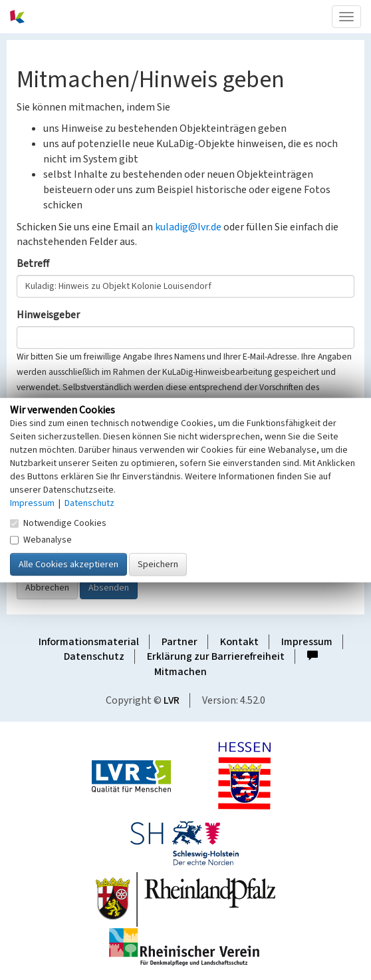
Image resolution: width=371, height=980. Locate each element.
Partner (180, 642)
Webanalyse (41, 539)
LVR (172, 700)
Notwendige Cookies (58, 523)
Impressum (307, 642)
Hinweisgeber (48, 315)
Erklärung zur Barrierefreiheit (216, 656)
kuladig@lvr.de (188, 227)
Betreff (33, 264)
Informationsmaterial (89, 642)
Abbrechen (47, 588)
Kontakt (239, 642)
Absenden (109, 588)
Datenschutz (94, 656)
